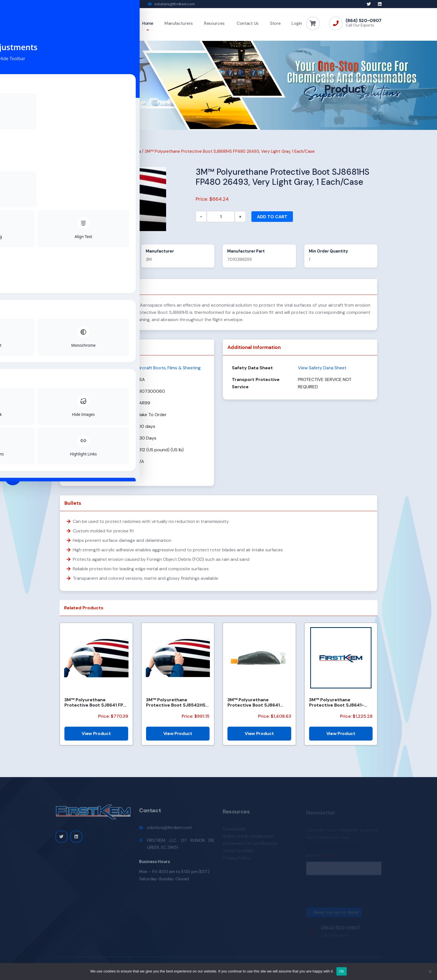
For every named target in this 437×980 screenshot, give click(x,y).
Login (297, 23)
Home (148, 23)
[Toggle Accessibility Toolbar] (13, 477)
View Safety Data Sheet (322, 372)
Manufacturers (179, 23)
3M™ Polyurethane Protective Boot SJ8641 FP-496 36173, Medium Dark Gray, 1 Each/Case (95, 706)
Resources (214, 23)
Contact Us (247, 23)
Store (275, 23)
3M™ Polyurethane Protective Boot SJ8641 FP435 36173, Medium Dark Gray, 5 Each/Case (257, 706)
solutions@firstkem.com (174, 4)
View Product (96, 737)
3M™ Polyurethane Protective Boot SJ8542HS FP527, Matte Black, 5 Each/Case (176, 706)
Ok (342, 971)
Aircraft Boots (126, 155)
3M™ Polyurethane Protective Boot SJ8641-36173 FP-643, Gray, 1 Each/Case (337, 706)
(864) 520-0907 (364, 21)
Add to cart (272, 221)
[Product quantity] (221, 220)
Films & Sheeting (91, 155)
